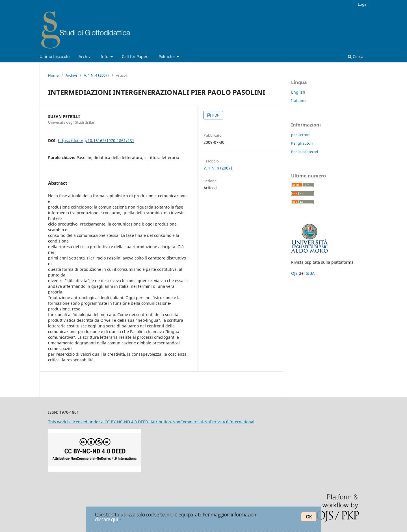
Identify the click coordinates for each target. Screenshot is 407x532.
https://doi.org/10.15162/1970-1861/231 (96, 140)
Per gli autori (302, 143)
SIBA (310, 273)
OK (309, 517)
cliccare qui (107, 519)
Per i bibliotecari (305, 152)
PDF (215, 115)
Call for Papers (136, 56)
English (298, 92)
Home (53, 75)
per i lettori (300, 135)
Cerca (356, 56)
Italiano (298, 101)
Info (105, 56)
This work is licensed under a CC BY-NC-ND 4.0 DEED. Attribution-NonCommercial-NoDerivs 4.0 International (151, 422)
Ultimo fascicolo (55, 56)
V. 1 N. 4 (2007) (96, 75)
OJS (294, 273)
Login (363, 4)
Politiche (167, 56)
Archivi (85, 56)
